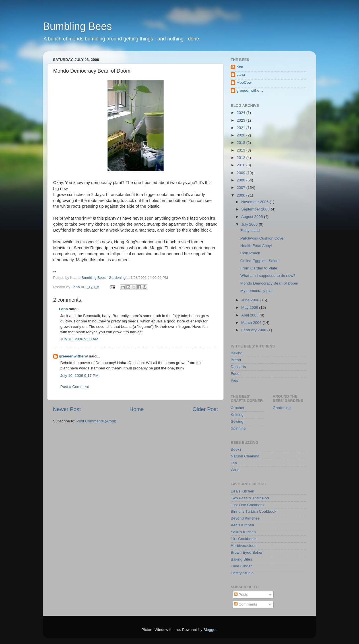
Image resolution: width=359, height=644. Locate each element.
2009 (242, 173)
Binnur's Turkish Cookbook (253, 511)
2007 (242, 188)
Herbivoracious (244, 546)
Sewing (237, 421)
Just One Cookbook (248, 505)
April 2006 (250, 315)
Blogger (210, 630)
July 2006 (250, 224)
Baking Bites (241, 559)
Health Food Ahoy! (256, 246)
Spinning (238, 428)
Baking (237, 353)
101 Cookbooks (244, 539)
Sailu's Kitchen (243, 532)
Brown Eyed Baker (247, 552)
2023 (242, 120)
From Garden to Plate (259, 268)
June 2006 (251, 300)
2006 (242, 195)
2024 (242, 113)
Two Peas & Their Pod (250, 498)
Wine (235, 470)
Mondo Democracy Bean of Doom (269, 283)
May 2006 (250, 307)
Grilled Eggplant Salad (259, 261)
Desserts (238, 367)
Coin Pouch (250, 253)
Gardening (282, 408)
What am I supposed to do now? (268, 276)
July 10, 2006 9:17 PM (79, 376)
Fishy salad (250, 231)
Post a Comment (75, 387)
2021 (242, 128)
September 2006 (256, 209)
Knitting (237, 415)
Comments (246, 604)
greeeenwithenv (73, 356)
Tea (234, 463)
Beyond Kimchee (245, 518)
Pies (234, 380)
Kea (240, 67)
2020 (242, 135)
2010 (242, 165)
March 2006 (252, 323)
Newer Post (67, 409)
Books (236, 449)
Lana (63, 309)
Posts (241, 595)
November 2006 (255, 202)
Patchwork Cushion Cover (263, 238)
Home (137, 409)
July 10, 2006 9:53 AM (79, 339)
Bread (236, 360)
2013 (242, 150)
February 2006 (254, 330)
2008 (242, 180)
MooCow (244, 82)
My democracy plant (258, 291)
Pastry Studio (242, 573)
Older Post (205, 409)
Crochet (237, 408)
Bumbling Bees (77, 26)
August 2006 (253, 217)
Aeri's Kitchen (242, 525)
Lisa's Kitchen (243, 491)
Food (235, 374)
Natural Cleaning (245, 456)
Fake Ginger (241, 566)
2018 (242, 143)
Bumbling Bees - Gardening (104, 278)
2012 (242, 158)
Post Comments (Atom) (96, 421)
